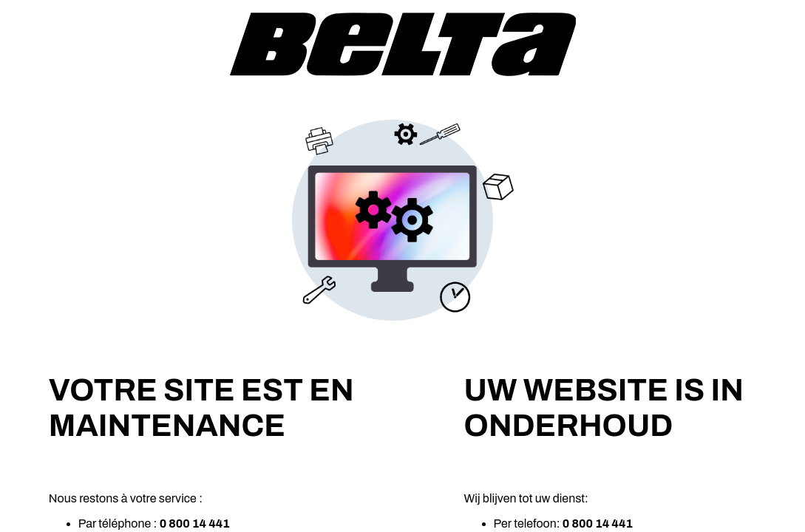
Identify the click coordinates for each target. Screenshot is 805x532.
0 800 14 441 (195, 524)
